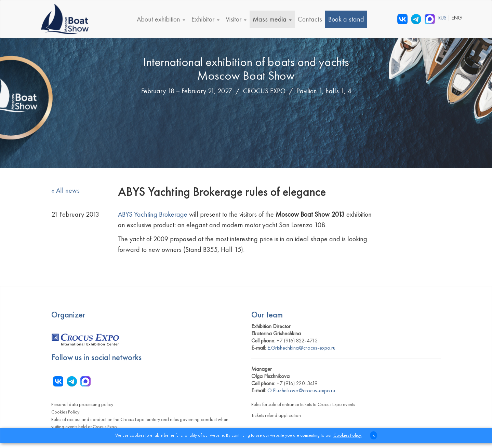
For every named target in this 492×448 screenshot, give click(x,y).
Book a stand (346, 19)
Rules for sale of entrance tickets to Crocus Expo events (303, 404)
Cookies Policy (65, 412)
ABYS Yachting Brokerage (153, 214)
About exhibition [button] (161, 19)
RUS (443, 18)
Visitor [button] (236, 19)
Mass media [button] (272, 19)
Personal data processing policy (82, 404)
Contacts (310, 19)
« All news (65, 190)
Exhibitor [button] (205, 19)
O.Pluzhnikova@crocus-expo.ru (301, 390)
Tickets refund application (276, 415)
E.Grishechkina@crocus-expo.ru (301, 348)
